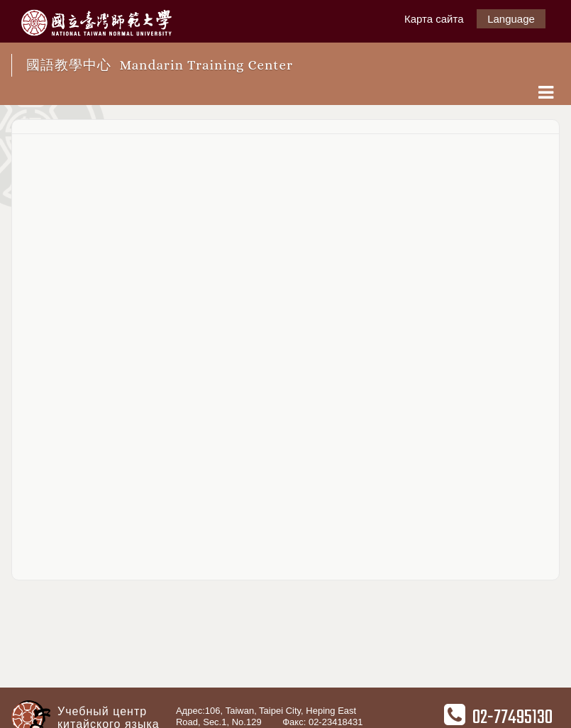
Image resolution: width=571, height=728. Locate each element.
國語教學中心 (160, 65)
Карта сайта (434, 19)
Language (511, 19)
